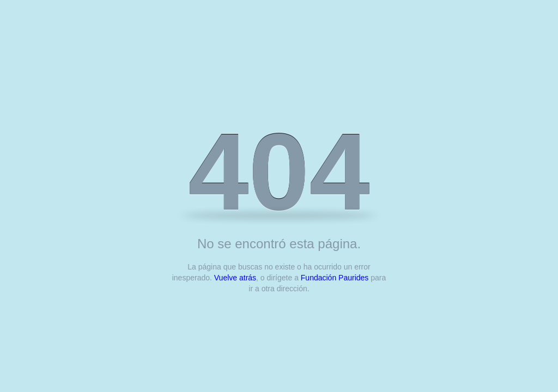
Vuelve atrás (235, 278)
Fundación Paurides (335, 278)
